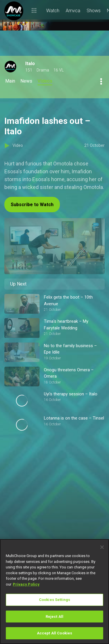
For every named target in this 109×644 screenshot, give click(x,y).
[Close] (102, 547)
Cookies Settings (54, 600)
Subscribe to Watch (32, 205)
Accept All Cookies (54, 633)
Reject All (54, 617)
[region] (54, 592)
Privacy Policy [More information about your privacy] (26, 584)
